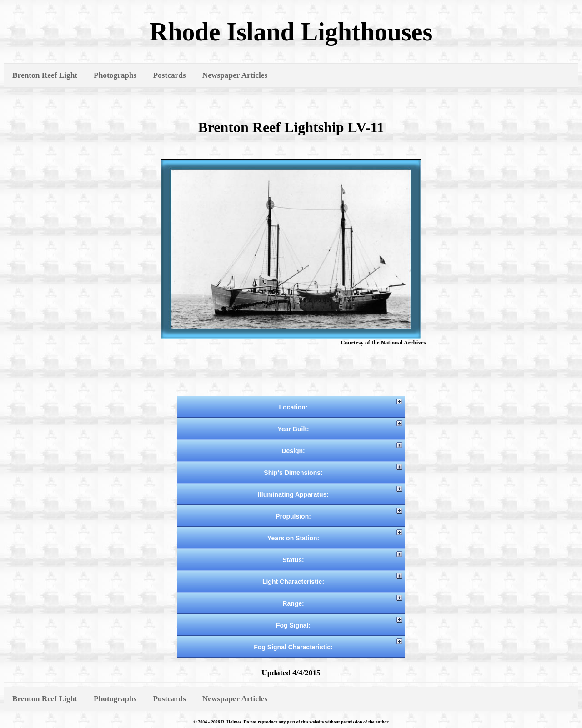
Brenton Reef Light (45, 75)
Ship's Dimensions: (293, 473)
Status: (293, 560)
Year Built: (293, 429)
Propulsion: (293, 516)
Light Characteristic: (293, 582)
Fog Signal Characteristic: (293, 647)
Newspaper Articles (235, 75)
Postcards (169, 75)
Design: (293, 451)
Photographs (115, 75)
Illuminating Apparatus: (293, 494)
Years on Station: (293, 538)
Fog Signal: (293, 625)
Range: (293, 603)
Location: (294, 407)
